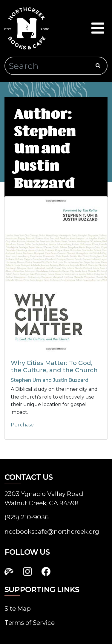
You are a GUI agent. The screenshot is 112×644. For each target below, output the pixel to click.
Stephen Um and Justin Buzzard (50, 380)
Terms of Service (30, 623)
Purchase (22, 425)
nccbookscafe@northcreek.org (52, 531)
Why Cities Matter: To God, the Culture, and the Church (54, 367)
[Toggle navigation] (98, 28)
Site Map (18, 608)
